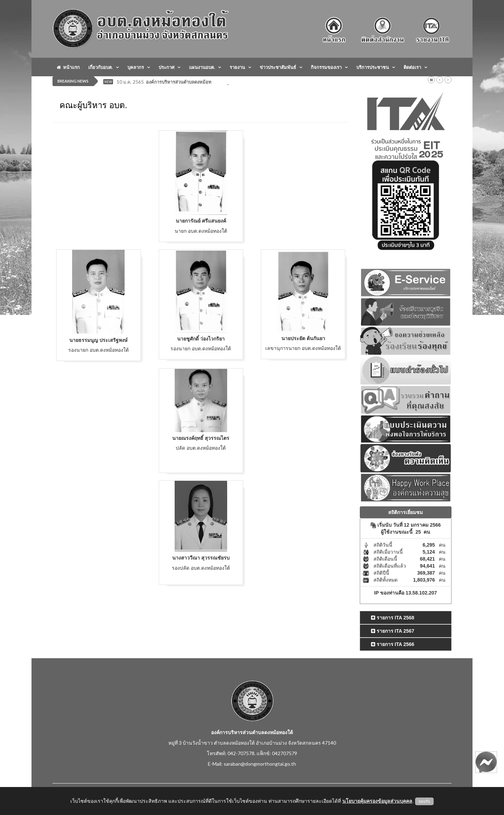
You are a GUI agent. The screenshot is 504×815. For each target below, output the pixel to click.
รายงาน (237, 67)
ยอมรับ (424, 801)
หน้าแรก (68, 67)
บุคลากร (136, 67)
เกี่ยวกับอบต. (100, 67)
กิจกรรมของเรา (326, 67)
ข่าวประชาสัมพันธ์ (278, 67)
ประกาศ (166, 67)
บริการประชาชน (373, 67)
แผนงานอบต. (202, 67)
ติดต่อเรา (412, 67)
